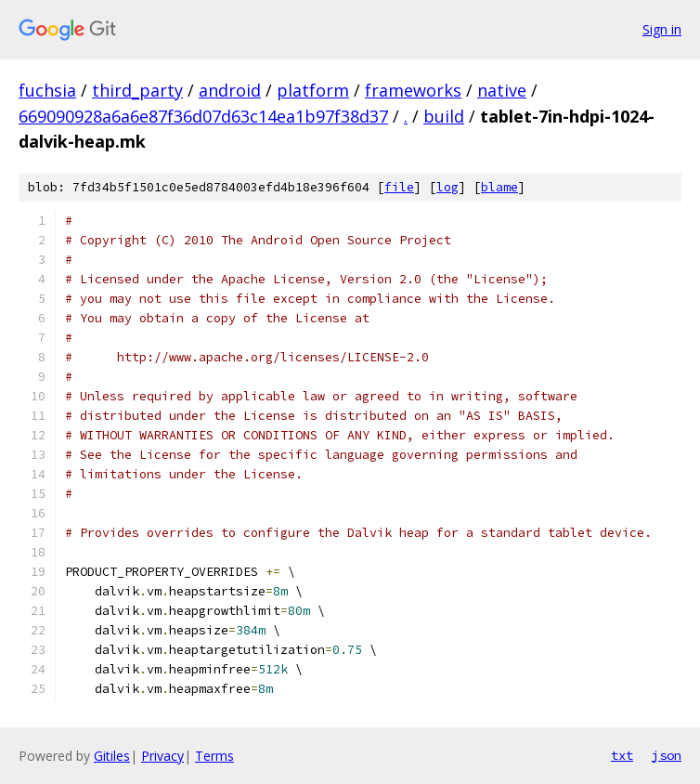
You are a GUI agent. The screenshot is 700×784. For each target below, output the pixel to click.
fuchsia (47, 90)
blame (499, 187)
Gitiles (112, 756)
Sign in (662, 29)
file (399, 187)
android (230, 90)
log (447, 187)
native (502, 90)
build (444, 116)
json (667, 755)
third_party (137, 90)
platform (313, 90)
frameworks (413, 90)
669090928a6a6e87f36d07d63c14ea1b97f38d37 (203, 116)
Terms (214, 756)
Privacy (162, 756)
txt (622, 755)
